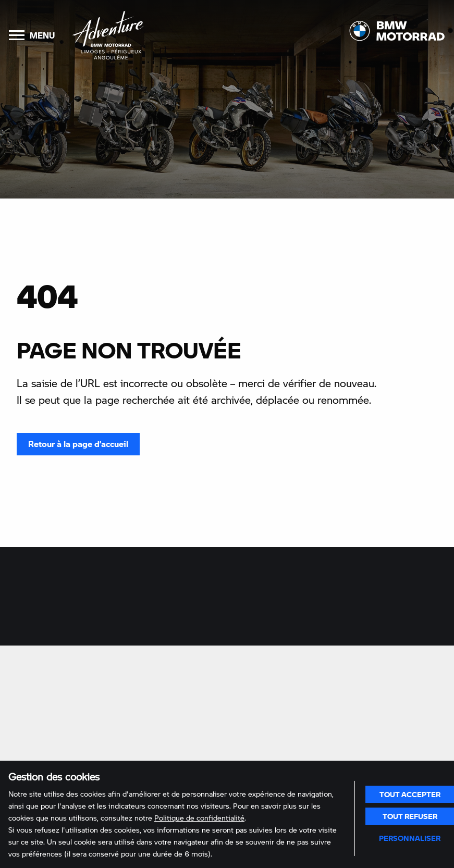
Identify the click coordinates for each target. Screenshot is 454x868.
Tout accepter (410, 794)
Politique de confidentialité (199, 818)
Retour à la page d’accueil (78, 444)
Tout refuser (410, 816)
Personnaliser (410, 838)
